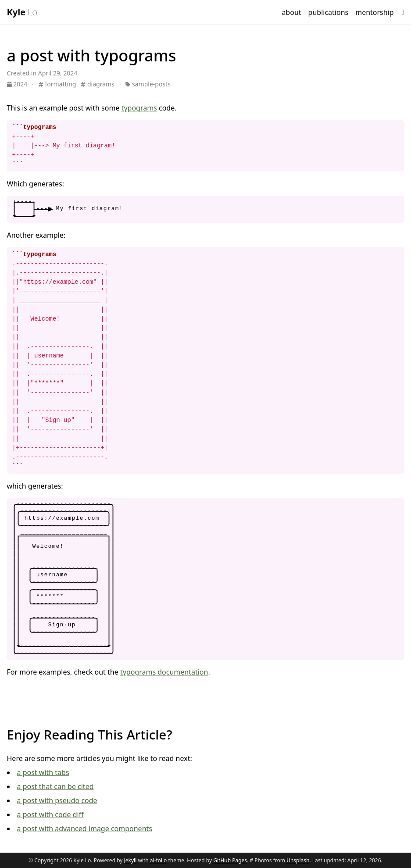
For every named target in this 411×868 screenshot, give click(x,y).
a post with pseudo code (57, 800)
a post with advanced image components (85, 829)
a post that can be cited (55, 786)
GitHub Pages (230, 860)
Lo (22, 12)
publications (329, 12)
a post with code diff (50, 814)
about (291, 12)
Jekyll (130, 860)
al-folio (159, 860)
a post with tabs (43, 772)
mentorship (374, 12)
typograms (139, 108)
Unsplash (298, 860)
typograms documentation (164, 672)
